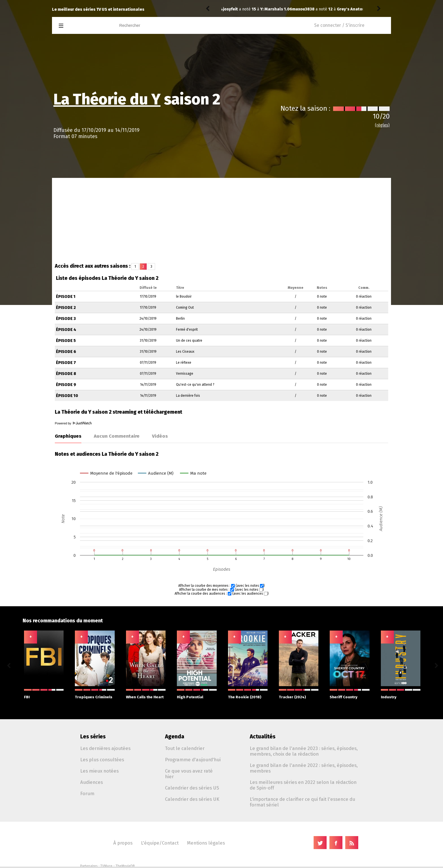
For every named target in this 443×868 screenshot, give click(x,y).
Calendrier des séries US (192, 788)
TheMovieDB (125, 866)
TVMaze (106, 866)
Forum (87, 793)
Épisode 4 (66, 330)
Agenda (175, 737)
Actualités (263, 737)
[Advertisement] (221, 220)
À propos (123, 843)
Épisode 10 (67, 396)
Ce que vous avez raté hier (189, 774)
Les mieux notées (99, 771)
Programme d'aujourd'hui (193, 760)
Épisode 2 (66, 308)
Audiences (92, 782)
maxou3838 (234, 9)
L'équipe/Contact (160, 843)
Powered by (73, 423)
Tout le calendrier (185, 748)
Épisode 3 (66, 319)
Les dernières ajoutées (105, 748)
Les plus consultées (102, 760)
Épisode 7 (66, 363)
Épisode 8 (66, 374)
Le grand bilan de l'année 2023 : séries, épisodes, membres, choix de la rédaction (304, 751)
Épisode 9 (66, 385)
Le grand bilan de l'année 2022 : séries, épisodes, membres (304, 768)
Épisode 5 (66, 341)
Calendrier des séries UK (192, 799)
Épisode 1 (66, 297)
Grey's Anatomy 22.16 (288, 9)
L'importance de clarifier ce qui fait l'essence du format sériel (302, 802)
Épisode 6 (66, 352)
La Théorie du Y (107, 99)
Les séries (93, 737)
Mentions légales (206, 843)
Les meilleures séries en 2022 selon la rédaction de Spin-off (303, 785)
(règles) (382, 125)
